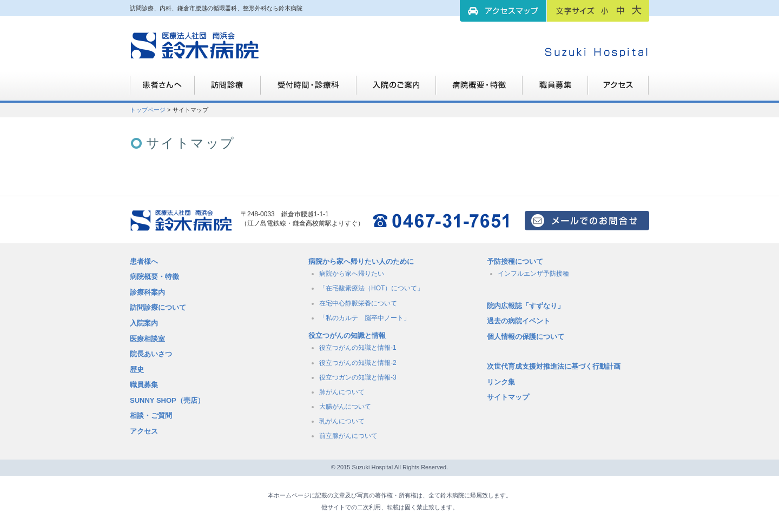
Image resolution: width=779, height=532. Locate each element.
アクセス (144, 431)
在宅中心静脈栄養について (358, 303)
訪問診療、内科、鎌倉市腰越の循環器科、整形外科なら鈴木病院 (195, 46)
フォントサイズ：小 (605, 10)
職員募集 (555, 89)
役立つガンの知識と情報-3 (358, 377)
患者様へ (144, 261)
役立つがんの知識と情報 (347, 335)
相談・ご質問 (151, 415)
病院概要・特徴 (479, 89)
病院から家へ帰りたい (352, 274)
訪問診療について (158, 307)
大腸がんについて (345, 407)
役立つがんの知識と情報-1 (358, 348)
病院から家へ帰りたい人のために (361, 261)
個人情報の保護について (526, 337)
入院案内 (144, 323)
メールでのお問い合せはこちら (587, 221)
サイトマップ (508, 397)
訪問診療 (228, 89)
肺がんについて (342, 392)
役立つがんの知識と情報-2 (358, 363)
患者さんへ (162, 89)
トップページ (148, 110)
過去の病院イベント (519, 321)
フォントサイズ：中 (620, 10)
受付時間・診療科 (309, 89)
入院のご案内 (396, 89)
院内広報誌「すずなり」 (526, 306)
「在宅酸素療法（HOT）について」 (371, 288)
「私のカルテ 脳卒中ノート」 (365, 318)
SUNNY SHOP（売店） (167, 400)
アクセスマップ (503, 11)
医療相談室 (147, 339)
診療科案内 (147, 292)
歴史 (137, 370)
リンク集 (501, 382)
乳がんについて (342, 421)
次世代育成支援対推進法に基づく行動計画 (554, 366)
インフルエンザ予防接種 (533, 274)
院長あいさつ (151, 354)
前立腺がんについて (348, 436)
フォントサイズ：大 (637, 10)
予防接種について (515, 261)
